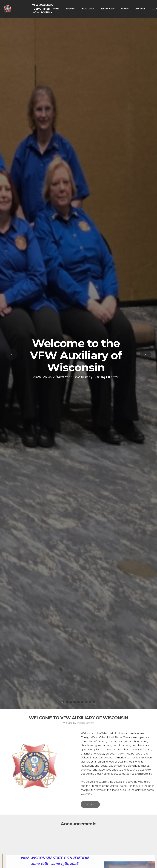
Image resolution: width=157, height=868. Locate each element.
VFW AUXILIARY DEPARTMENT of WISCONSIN (43, 9)
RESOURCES (107, 9)
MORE (90, 810)
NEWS (124, 9)
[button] (12, 354)
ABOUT (69, 9)
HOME (56, 9)
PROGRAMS (87, 9)
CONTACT (140, 9)
